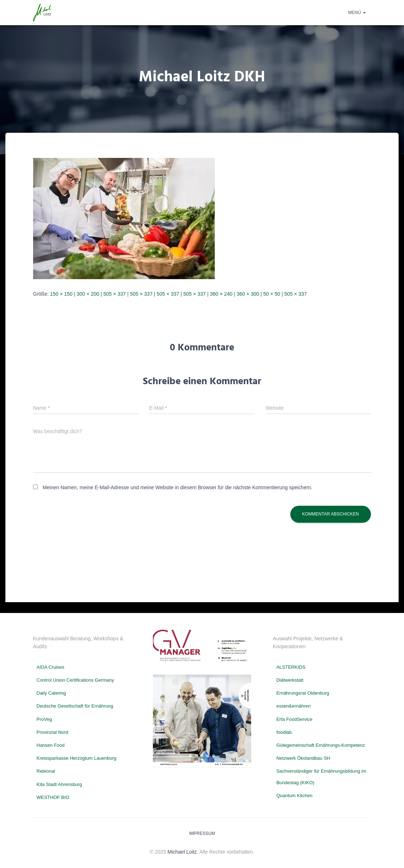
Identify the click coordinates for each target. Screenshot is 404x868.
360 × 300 (248, 294)
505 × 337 (115, 294)
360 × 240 (221, 294)
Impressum (202, 833)
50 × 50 (272, 294)
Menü (357, 13)
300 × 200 (88, 294)
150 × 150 (61, 294)
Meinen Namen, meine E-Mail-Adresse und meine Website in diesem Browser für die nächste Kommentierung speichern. (177, 487)
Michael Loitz (182, 852)
